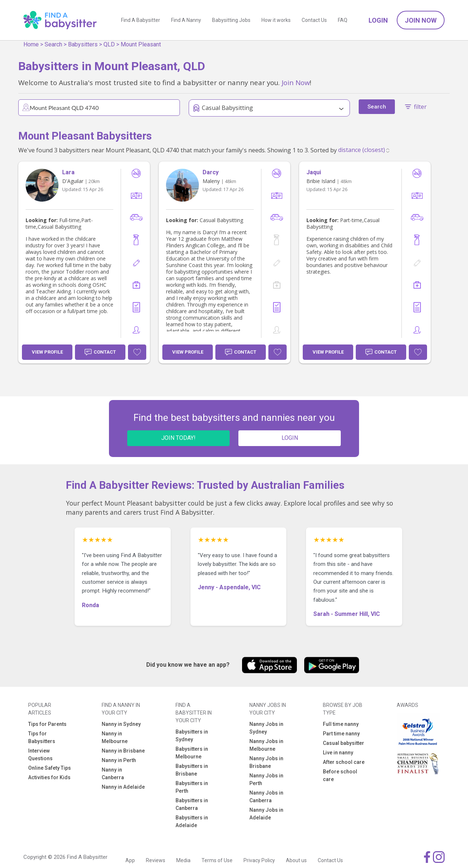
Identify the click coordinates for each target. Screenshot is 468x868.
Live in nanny (338, 753)
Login (378, 20)
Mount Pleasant (141, 44)
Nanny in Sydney (121, 724)
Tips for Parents (47, 724)
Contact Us (314, 20)
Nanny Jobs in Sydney (266, 728)
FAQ (343, 20)
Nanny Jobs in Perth (266, 779)
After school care (344, 762)
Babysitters (83, 44)
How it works (276, 20)
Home (31, 44)
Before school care (340, 775)
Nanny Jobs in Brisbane (266, 762)
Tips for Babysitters (42, 737)
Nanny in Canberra (113, 774)
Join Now (421, 20)
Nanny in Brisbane (123, 751)
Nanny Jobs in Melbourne (266, 745)
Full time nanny (341, 724)
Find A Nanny (186, 20)
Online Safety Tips (50, 768)
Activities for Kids (49, 777)
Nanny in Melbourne (115, 737)
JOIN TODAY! (178, 438)
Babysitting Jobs (231, 20)
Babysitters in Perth (192, 787)
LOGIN (290, 438)
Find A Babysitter (141, 20)
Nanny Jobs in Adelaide (266, 814)
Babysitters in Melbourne (192, 753)
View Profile (47, 352)
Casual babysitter (344, 743)
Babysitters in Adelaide (192, 821)
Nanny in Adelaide (123, 787)
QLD (109, 44)
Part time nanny (341, 734)
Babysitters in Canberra (192, 804)
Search (53, 44)
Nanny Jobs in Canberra (266, 797)
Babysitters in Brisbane (192, 770)
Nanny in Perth (119, 760)
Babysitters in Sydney (192, 736)
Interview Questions (40, 755)
